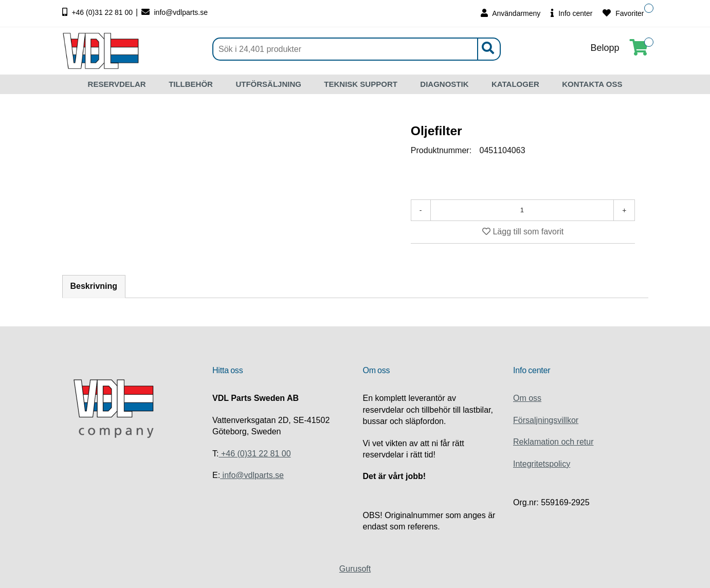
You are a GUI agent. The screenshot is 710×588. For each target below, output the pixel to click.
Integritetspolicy (542, 464)
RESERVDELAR (117, 84)
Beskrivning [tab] (94, 287)
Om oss (527, 398)
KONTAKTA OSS (592, 84)
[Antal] (522, 210)
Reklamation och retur (553, 442)
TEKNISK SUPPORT (361, 84)
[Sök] (357, 49)
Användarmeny (511, 13)
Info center (571, 13)
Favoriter (623, 13)
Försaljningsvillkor (546, 420)
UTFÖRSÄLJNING (268, 84)
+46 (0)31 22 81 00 (99, 12)
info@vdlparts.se (175, 12)
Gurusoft (355, 569)
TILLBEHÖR (191, 84)
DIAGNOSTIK (444, 84)
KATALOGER (515, 84)
